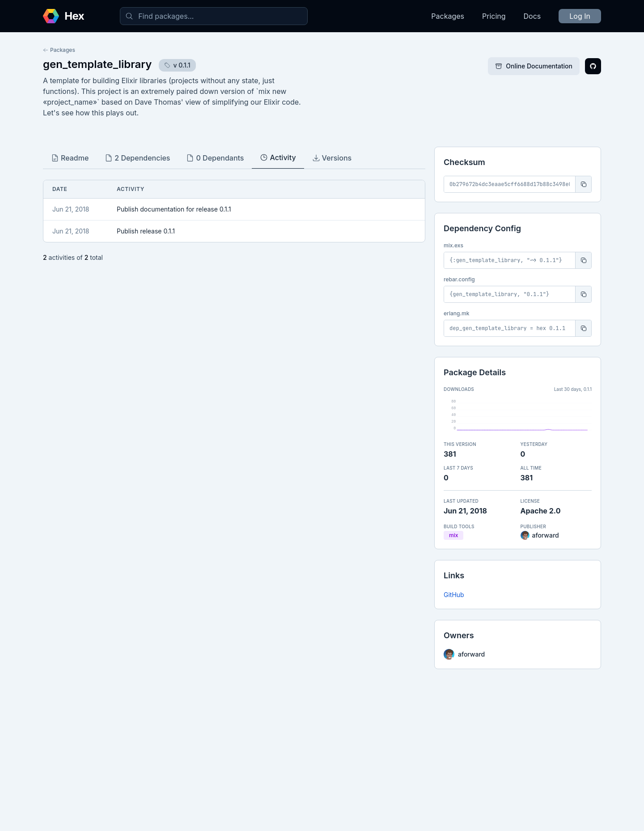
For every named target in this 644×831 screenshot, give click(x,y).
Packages (448, 16)
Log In (580, 16)
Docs (532, 16)
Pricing (494, 16)
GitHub (454, 595)
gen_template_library (97, 64)
